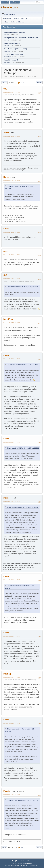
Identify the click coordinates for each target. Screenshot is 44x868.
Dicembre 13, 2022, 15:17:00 (12, 136)
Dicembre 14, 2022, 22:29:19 (12, 723)
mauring (7, 674)
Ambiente (7, 35)
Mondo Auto (7, 51)
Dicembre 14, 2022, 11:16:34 (12, 232)
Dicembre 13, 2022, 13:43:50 (12, 92)
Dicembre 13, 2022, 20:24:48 (12, 181)
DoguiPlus (8, 319)
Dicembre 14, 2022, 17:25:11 (12, 442)
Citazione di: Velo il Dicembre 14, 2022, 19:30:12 (22, 800)
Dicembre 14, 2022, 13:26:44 (12, 279)
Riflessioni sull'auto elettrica (14, 32)
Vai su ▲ (29, 861)
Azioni (39, 83)
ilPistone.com (10, 7)
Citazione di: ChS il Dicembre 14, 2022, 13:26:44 (22, 365)
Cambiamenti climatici (12, 43)
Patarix (7, 791)
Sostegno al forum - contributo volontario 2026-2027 (22, 38)
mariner (7, 498)
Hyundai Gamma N (11, 60)
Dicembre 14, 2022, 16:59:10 (12, 359)
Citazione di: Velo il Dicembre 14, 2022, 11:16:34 (22, 287)
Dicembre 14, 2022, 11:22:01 (12, 255)
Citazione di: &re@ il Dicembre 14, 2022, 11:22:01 (23, 448)
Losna (6, 229)
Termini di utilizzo (21, 861)
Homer (6, 177)
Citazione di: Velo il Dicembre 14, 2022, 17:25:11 (22, 507)
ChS (5, 89)
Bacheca (6, 40)
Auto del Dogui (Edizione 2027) (15, 49)
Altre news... (7, 62)
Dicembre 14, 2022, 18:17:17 (12, 501)
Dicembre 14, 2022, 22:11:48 (12, 677)
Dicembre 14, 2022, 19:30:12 (12, 636)
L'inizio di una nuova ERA (13, 54)
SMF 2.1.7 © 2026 (17, 863)
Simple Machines (28, 863)
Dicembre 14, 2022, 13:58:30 (12, 323)
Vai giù (4, 83)
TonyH (6, 132)
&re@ (6, 251)
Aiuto (14, 861)
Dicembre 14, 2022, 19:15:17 (12, 580)
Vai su (4, 847)
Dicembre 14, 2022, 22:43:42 (12, 795)
